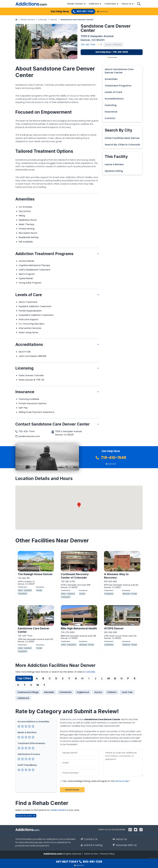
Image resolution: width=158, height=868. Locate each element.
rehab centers (58, 810)
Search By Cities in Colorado (122, 145)
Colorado (43, 20)
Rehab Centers (75, 4)
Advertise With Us (125, 845)
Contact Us (89, 839)
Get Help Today (79, 862)
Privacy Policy (107, 854)
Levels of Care (113, 92)
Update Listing (114, 171)
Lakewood (23, 698)
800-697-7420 (83, 11)
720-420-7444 (88, 45)
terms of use (122, 781)
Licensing (111, 105)
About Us (126, 4)
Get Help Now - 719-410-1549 (112, 52)
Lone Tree (127, 692)
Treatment (110, 4)
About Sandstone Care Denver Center (119, 71)
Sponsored (102, 11)
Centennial (65, 692)
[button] (79, 505)
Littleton (112, 692)
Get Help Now (60, 11)
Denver (54, 20)
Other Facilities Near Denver (122, 138)
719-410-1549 (111, 458)
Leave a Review (113, 45)
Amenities (111, 79)
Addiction (94, 4)
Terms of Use (91, 854)
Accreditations (114, 99)
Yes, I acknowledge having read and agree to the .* (95, 781)
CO (94, 40)
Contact (110, 118)
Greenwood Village (28, 692)
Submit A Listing (92, 845)
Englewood (83, 692)
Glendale (49, 692)
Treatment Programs (118, 86)
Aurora (98, 692)
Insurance (111, 112)
